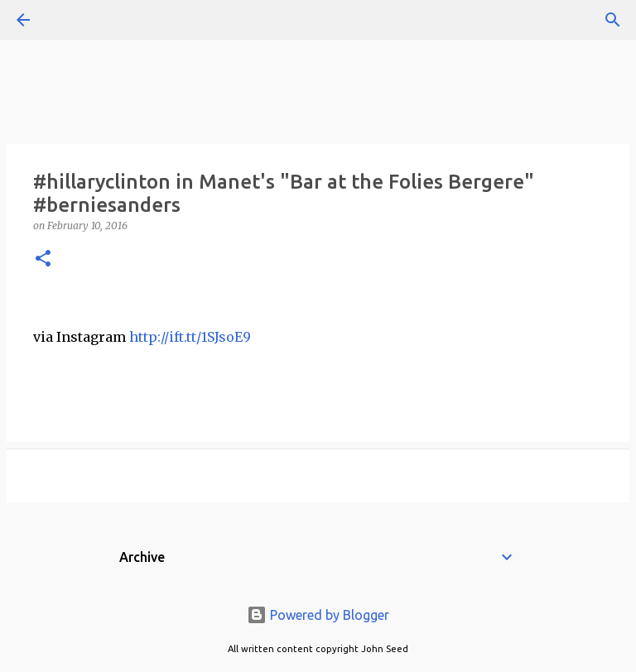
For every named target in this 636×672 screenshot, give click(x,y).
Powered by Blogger (318, 615)
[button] (43, 259)
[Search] (70, 20)
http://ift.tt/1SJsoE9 (190, 337)
